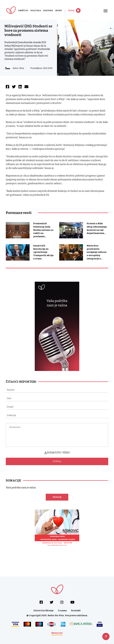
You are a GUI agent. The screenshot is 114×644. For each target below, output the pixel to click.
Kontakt (76, 611)
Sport (59, 10)
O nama (62, 611)
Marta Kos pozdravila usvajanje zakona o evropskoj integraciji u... (97, 252)
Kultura (48, 10)
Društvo (23, 10)
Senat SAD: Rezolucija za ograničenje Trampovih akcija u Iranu (43, 252)
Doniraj (57, 497)
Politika (36, 10)
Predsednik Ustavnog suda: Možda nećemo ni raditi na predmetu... (43, 230)
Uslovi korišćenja (43, 611)
